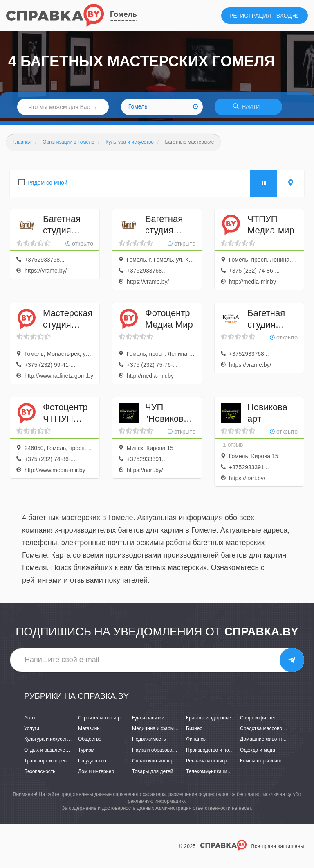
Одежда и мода (258, 753)
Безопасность (40, 774)
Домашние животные (264, 742)
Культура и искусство (48, 742)
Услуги (32, 731)
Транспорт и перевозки (50, 763)
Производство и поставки (215, 753)
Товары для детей (153, 774)
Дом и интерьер (96, 774)
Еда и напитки (148, 721)
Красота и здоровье (209, 721)
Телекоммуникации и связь (217, 774)
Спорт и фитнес (258, 721)
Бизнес (194, 731)
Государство (92, 763)
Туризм (86, 753)
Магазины (89, 731)
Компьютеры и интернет (268, 763)
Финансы (196, 742)
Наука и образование (156, 753)
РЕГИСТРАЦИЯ (250, 16)
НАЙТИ (249, 108)
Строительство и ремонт (106, 721)
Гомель (123, 14)
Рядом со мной (47, 185)
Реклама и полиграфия (212, 763)
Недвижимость (149, 742)
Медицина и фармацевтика (163, 731)
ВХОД (288, 16)
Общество (90, 742)
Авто (29, 721)
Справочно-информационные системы (176, 763)
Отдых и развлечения (49, 753)
